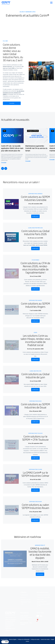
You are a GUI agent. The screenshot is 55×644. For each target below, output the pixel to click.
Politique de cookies (35, 639)
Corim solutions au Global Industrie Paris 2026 (35, 232)
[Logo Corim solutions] (11, 614)
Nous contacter (24, 623)
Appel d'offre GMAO (42, 602)
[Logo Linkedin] (41, 616)
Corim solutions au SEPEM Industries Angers (35, 305)
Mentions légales (13, 639)
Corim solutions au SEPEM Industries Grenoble (35, 198)
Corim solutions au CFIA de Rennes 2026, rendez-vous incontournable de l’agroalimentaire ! (35, 267)
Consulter (12, 103)
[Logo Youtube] (38, 616)
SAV (53, 131)
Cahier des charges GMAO (43, 595)
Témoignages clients (26, 602)
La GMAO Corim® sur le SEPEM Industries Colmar (35, 474)
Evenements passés (11, 234)
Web (4, 131)
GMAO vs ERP (40, 600)
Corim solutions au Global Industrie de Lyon (35, 375)
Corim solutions (25, 595)
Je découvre (35, 216)
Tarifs (22, 604)
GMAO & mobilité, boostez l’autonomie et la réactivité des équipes (40, 553)
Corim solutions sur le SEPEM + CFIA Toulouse (35, 438)
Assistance (23, 597)
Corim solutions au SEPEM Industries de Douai (35, 405)
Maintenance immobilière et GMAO (43, 605)
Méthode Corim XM (25, 600)
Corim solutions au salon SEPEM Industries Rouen (35, 506)
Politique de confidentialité (24, 639)
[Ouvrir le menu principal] (51, 3)
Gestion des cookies (45, 639)
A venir (8, 201)
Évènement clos (9, 553)
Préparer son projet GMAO (44, 597)
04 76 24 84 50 (24, 621)
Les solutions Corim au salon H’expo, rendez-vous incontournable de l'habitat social (35, 340)
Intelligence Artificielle (33, 131)
